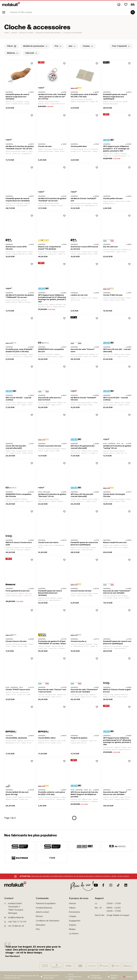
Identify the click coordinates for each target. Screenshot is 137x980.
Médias (72, 929)
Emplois (73, 925)
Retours (39, 916)
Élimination (41, 925)
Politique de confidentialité (96, 977)
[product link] (20, 85)
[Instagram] (111, 885)
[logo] (11, 4)
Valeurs (72, 908)
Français (129, 977)
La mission (74, 934)
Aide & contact (42, 912)
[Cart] (133, 5)
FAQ (38, 929)
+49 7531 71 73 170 (17, 922)
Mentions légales (114, 977)
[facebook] (103, 885)
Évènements (74, 912)
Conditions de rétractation (48, 921)
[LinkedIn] (126, 885)
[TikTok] (118, 885)
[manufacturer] (20, 846)
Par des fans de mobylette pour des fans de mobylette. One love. (21, 977)
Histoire (72, 903)
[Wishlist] (126, 5)
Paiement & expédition (46, 903)
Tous (52, 858)
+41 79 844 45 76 (16, 926)
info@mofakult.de (16, 917)
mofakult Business (44, 908)
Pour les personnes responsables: (51, 977)
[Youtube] (96, 885)
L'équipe (73, 916)
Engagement (75, 921)
